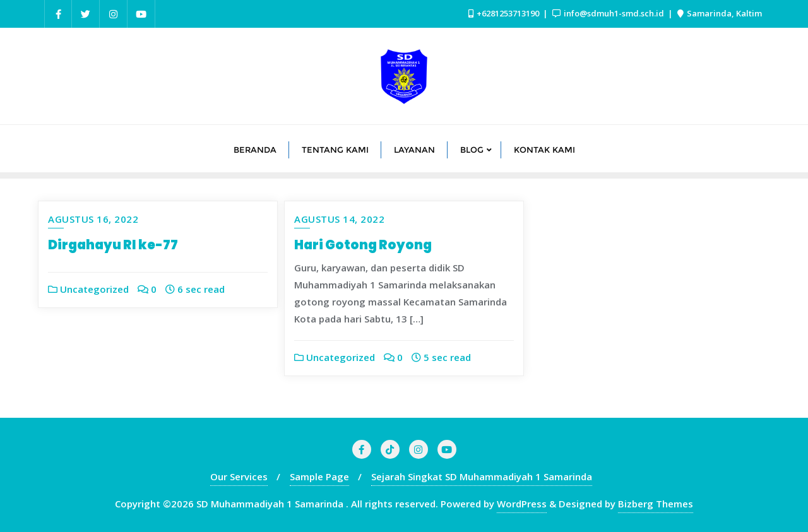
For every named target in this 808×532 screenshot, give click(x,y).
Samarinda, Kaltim (720, 13)
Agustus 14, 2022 (339, 219)
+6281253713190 (505, 13)
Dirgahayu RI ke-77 (113, 245)
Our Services (239, 476)
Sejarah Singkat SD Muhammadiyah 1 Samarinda (482, 476)
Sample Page (319, 476)
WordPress (522, 504)
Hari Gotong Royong (363, 245)
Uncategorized (88, 289)
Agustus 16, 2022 (93, 219)
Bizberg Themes (656, 504)
